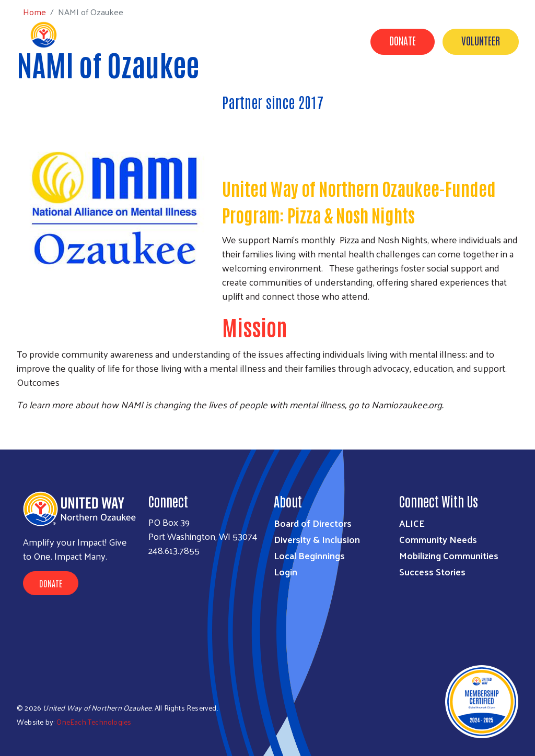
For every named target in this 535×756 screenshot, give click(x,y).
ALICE (412, 523)
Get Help (387, 90)
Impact (257, 90)
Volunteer (481, 40)
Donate (403, 40)
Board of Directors (313, 523)
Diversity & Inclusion (317, 539)
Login (286, 571)
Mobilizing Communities (449, 555)
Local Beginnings (309, 555)
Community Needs (438, 539)
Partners (440, 90)
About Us (207, 90)
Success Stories (321, 90)
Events (503, 105)
